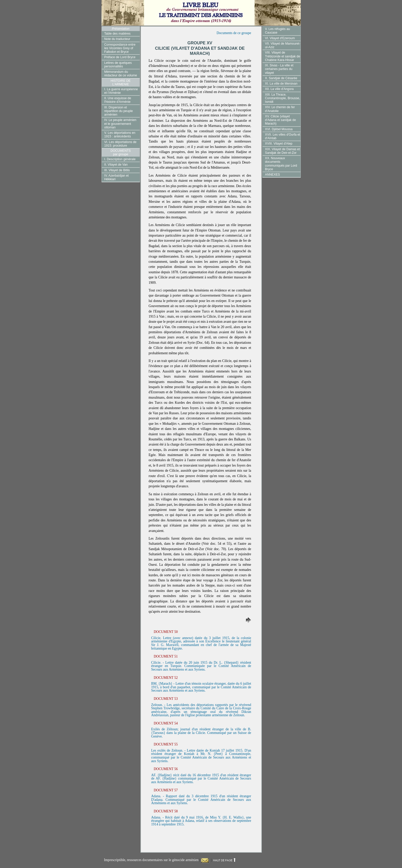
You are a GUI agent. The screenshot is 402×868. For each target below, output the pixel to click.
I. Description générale (120, 159)
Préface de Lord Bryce (120, 57)
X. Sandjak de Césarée (281, 78)
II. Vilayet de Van (116, 165)
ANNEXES (273, 175)
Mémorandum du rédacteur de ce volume (121, 74)
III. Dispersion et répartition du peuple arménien (119, 111)
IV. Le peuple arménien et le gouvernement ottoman (120, 124)
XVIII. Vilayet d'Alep (279, 144)
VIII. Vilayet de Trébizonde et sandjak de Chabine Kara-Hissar (283, 56)
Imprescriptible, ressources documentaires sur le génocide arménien (152, 860)
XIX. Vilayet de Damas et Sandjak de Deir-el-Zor (283, 151)
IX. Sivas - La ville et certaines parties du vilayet (279, 69)
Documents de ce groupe (234, 33)
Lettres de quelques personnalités (118, 65)
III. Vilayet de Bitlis (117, 170)
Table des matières (118, 34)
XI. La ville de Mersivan (281, 84)
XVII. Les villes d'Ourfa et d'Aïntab (283, 136)
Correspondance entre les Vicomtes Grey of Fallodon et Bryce (120, 48)
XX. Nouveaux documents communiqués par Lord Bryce (281, 164)
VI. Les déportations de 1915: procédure (120, 144)
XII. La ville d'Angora (279, 89)
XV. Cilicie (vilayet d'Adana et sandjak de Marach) (281, 120)
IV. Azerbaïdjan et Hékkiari (117, 177)
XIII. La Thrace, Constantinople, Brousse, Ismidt (283, 98)
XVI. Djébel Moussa (279, 129)
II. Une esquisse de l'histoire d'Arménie (118, 100)
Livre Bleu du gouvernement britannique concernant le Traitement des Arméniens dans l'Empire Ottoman (201, 13)
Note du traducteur (117, 39)
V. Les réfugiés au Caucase (278, 31)
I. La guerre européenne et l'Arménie (121, 91)
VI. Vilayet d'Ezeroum (280, 38)
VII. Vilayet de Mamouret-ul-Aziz (283, 45)
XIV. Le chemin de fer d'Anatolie (280, 109)
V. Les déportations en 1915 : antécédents (120, 135)
